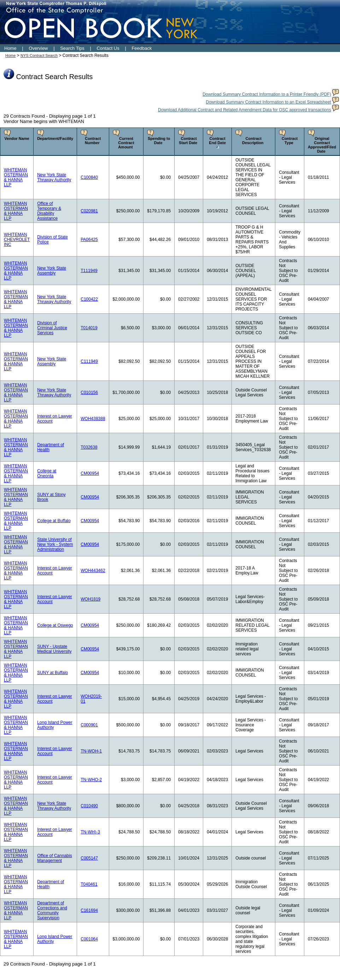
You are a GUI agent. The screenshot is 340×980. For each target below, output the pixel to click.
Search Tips (72, 48)
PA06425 (89, 240)
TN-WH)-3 (90, 832)
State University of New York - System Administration (55, 544)
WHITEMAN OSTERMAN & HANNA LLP (16, 177)
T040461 (89, 884)
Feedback (142, 48)
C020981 (89, 211)
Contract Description (253, 141)
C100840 (89, 177)
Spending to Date (159, 141)
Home (10, 48)
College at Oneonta (47, 473)
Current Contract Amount (126, 143)
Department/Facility (55, 138)
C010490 (89, 806)
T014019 (89, 328)
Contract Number (93, 141)
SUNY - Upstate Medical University (54, 649)
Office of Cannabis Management (55, 858)
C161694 (89, 910)
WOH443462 (93, 571)
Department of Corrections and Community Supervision (52, 910)
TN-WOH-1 (91, 751)
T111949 (89, 271)
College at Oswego (55, 625)
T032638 (89, 447)
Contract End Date (217, 141)
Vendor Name (17, 138)
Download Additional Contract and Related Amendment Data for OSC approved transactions (245, 110)
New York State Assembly (52, 271)
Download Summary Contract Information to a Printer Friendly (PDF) (267, 94)
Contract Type (290, 141)
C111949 (89, 361)
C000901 (89, 725)
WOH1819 (90, 599)
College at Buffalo (54, 521)
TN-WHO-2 (91, 780)
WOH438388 (93, 419)
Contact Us (108, 48)
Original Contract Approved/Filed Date (322, 145)
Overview (38, 48)
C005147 (89, 858)
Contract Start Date (188, 141)
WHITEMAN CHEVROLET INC (17, 240)
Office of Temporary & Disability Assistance (49, 211)
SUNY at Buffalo (52, 673)
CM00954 (90, 473)
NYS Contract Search (39, 55)
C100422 (89, 299)
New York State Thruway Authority (54, 177)
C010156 (89, 392)
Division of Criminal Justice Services (52, 328)
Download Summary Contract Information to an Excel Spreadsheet (268, 102)
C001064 (89, 939)
